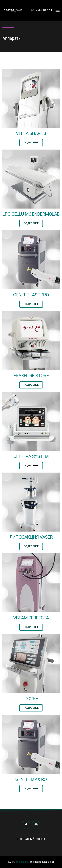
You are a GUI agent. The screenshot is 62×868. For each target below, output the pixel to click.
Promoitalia (22, 862)
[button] (31, 143)
